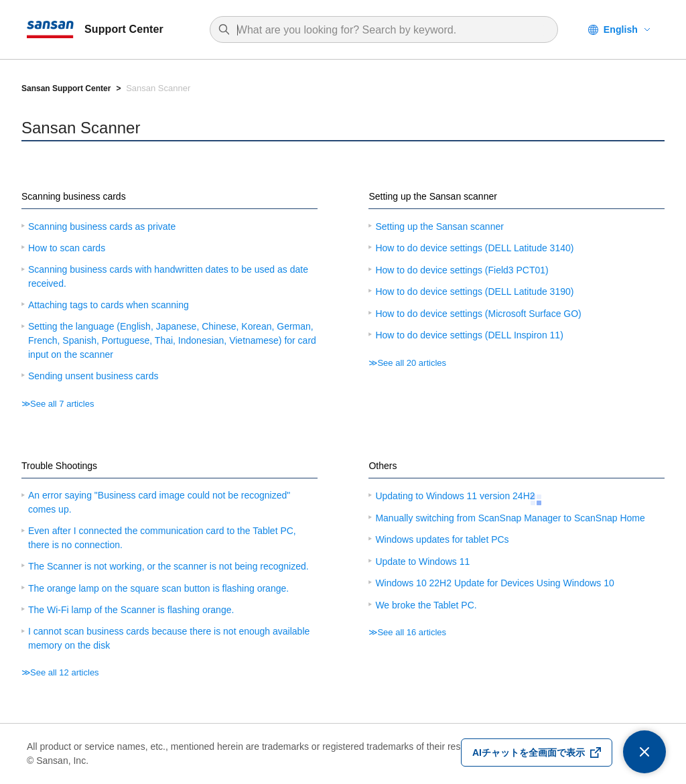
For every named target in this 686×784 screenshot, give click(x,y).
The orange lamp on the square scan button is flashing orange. (158, 588)
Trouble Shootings (59, 466)
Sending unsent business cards (93, 376)
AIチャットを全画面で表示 (529, 753)
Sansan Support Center (66, 88)
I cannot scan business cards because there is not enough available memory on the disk (169, 638)
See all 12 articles (65, 672)
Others (383, 466)
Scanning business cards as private (102, 226)
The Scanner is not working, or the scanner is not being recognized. (168, 566)
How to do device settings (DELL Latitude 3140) (474, 248)
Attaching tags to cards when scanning (109, 305)
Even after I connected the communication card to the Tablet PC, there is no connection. (162, 538)
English (621, 29)
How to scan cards (67, 248)
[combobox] (391, 30)
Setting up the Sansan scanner (432, 196)
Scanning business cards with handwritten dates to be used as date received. (168, 276)
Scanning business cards (74, 196)
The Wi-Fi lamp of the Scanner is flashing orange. (131, 610)
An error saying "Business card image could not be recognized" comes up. (159, 502)
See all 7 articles (62, 404)
